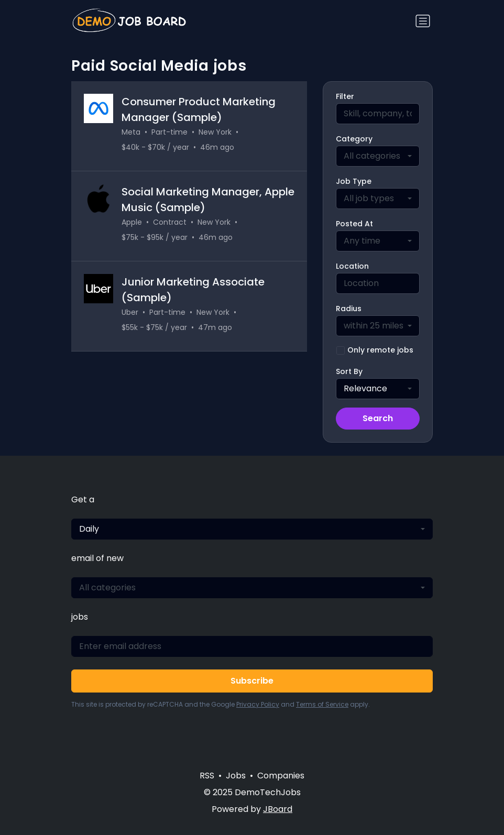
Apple (132, 222)
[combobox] (378, 156)
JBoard (278, 809)
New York (215, 132)
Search (378, 418)
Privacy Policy (258, 704)
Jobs (236, 776)
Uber (130, 312)
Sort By (349, 371)
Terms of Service (322, 704)
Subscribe (252, 681)
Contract (170, 222)
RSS (207, 776)
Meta (131, 132)
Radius (349, 309)
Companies (281, 776)
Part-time (169, 132)
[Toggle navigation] (423, 21)
